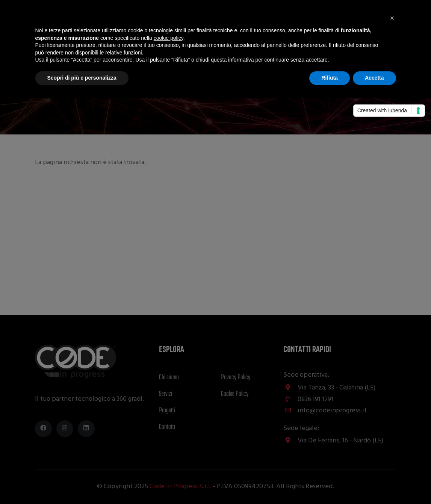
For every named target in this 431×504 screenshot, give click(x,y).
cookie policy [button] (169, 38)
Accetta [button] (374, 78)
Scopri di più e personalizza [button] (82, 78)
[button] (392, 18)
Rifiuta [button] (330, 78)
